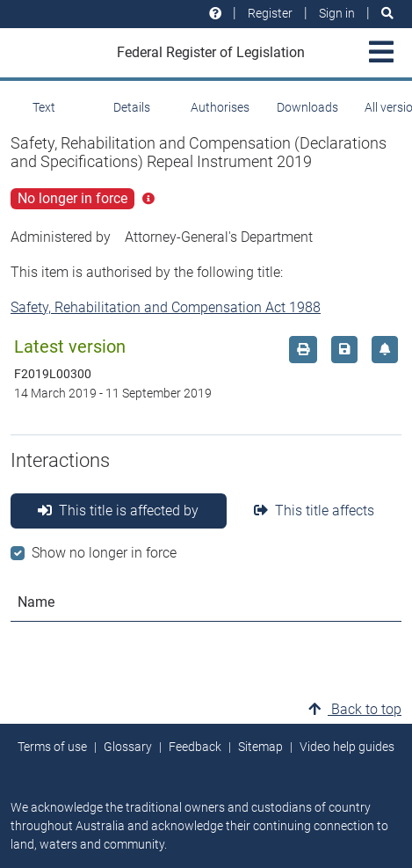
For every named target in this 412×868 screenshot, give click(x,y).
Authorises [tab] (220, 107)
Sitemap (260, 747)
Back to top (355, 709)
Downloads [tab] (307, 107)
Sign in (337, 13)
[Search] (387, 14)
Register (270, 13)
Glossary (128, 747)
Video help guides (347, 747)
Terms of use (52, 747)
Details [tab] (132, 107)
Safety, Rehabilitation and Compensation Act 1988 (166, 307)
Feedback (195, 747)
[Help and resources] (215, 14)
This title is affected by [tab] (118, 511)
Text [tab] (44, 107)
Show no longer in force (104, 553)
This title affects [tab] (314, 511)
